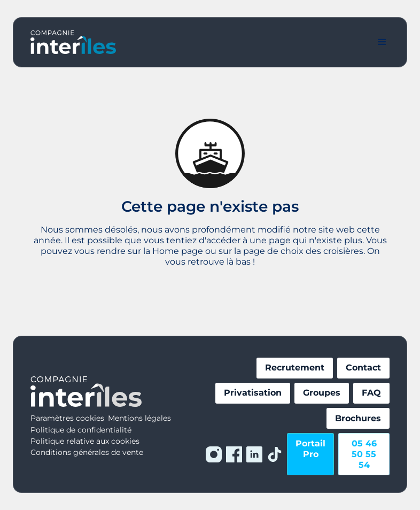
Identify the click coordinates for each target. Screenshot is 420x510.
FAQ (371, 393)
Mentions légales (139, 418)
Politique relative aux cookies (85, 441)
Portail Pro (310, 449)
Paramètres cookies (67, 418)
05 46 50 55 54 (364, 454)
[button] (382, 42)
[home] (73, 42)
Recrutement (295, 368)
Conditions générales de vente (87, 452)
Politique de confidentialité (81, 430)
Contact (363, 368)
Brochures (358, 418)
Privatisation (253, 393)
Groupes (322, 393)
